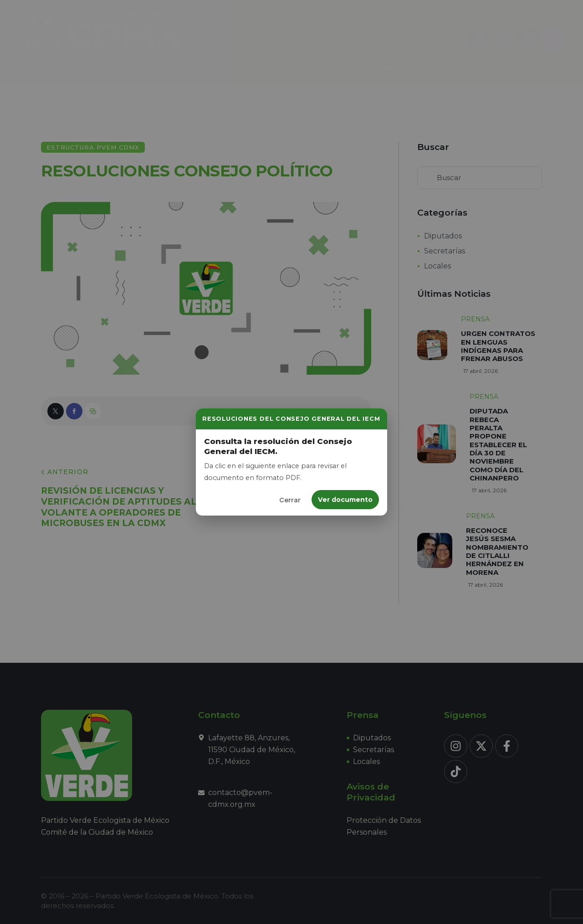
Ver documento (345, 500)
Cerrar (290, 500)
